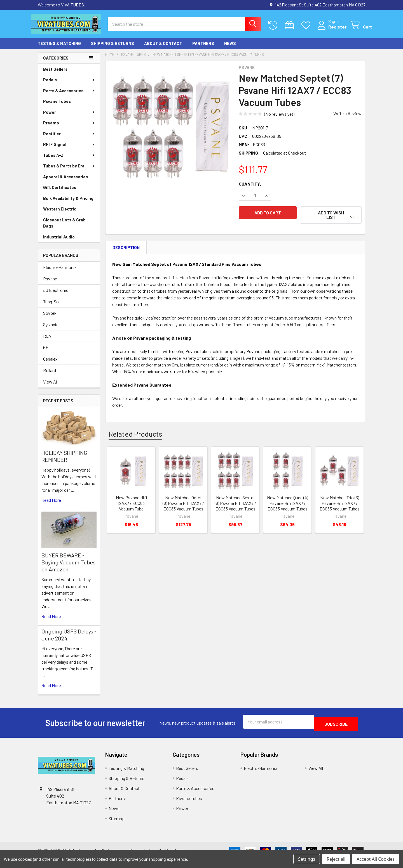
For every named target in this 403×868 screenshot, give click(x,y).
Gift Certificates (60, 192)
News (230, 48)
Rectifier (69, 139)
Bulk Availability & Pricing (68, 203)
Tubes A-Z (69, 160)
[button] (331, 220)
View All (50, 387)
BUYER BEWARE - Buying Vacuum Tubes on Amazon (68, 567)
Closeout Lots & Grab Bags (64, 228)
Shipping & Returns (113, 48)
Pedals (69, 85)
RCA (47, 341)
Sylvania (51, 329)
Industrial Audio (59, 242)
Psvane (50, 284)
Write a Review (347, 118)
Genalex (50, 364)
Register (331, 30)
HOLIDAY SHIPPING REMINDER (64, 461)
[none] (170, 131)
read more (51, 505)
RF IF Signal (69, 149)
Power (69, 117)
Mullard (50, 375)
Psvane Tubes (57, 106)
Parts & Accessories (69, 96)
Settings (307, 859)
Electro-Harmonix (60, 272)
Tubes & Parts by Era (69, 171)
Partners (203, 48)
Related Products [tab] (135, 436)
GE (46, 352)
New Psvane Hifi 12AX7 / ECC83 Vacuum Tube (131, 505)
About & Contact (163, 48)
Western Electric (60, 214)
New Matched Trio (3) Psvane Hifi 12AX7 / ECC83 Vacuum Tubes (340, 505)
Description (126, 249)
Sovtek (50, 318)
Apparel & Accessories (65, 182)
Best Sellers (55, 74)
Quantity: (250, 189)
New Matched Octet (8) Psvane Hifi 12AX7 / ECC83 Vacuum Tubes (183, 505)
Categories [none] (56, 63)
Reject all (336, 859)
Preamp (69, 128)
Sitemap (117, 821)
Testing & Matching (59, 48)
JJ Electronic (56, 295)
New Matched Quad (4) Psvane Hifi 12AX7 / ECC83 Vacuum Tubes (288, 505)
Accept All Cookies (376, 859)
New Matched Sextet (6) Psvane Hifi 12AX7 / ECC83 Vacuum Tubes (235, 505)
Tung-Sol (51, 307)
